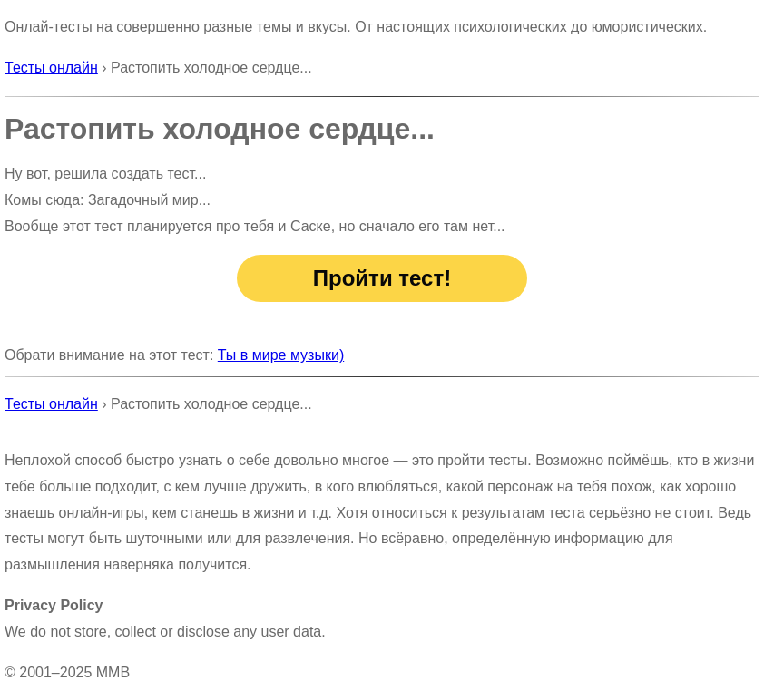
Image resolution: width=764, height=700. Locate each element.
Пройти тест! (382, 278)
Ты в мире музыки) (281, 355)
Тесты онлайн (51, 68)
